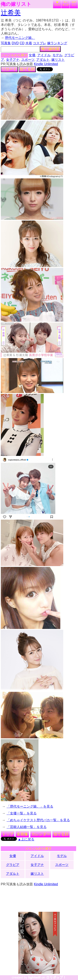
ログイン (74, 4)
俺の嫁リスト (16, 4)
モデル (57, 55)
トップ (8, 834)
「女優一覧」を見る (22, 813)
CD (22, 43)
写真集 (6, 43)
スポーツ (28, 60)
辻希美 (11, 13)
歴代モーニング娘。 (20, 38)
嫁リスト (57, 4)
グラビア (13, 865)
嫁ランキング (57, 43)
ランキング (66, 4)
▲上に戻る (26, 839)
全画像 (22, 834)
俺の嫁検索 (50, 49)
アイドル (44, 55)
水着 (29, 43)
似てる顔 (27, 69)
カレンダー (41, 834)
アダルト (43, 60)
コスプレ (40, 43)
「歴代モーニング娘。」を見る (30, 806)
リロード (9, 69)
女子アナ (13, 60)
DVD (15, 43)
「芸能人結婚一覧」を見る (27, 827)
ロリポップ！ (56, 977)
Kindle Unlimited (46, 64)
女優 (32, 55)
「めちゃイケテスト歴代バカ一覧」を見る (38, 820)
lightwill (34, 977)
